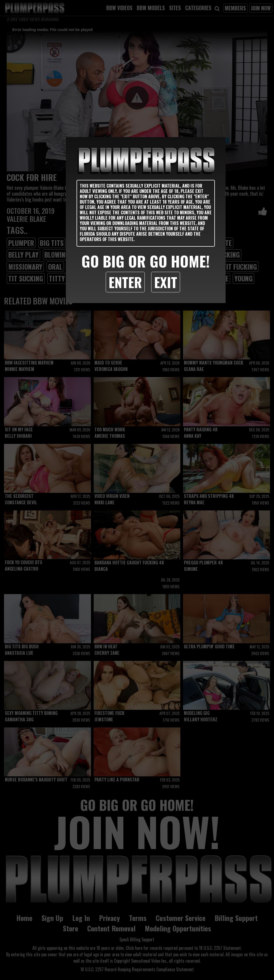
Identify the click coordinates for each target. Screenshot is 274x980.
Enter (125, 282)
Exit (166, 282)
